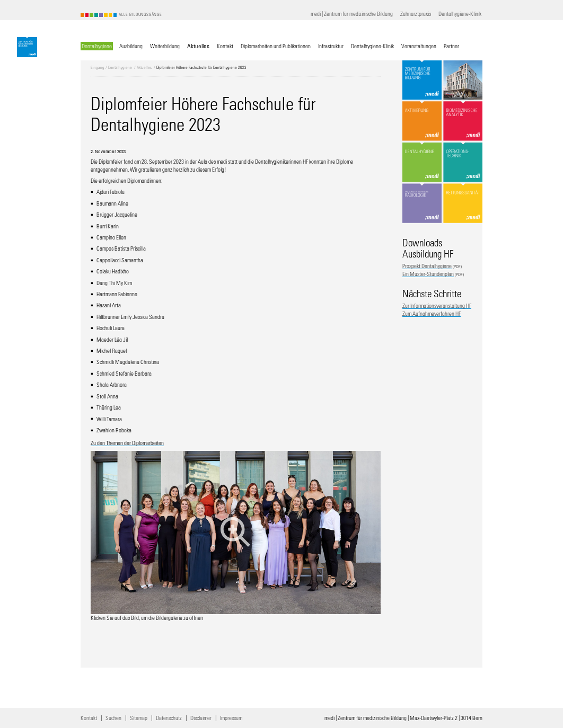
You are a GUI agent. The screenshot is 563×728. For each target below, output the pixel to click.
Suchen (113, 718)
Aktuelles (144, 68)
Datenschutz (169, 718)
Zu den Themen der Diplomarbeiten (127, 443)
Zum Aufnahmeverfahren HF (432, 313)
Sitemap (139, 718)
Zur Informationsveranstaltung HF (437, 305)
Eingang (98, 68)
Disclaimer (201, 718)
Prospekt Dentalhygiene (427, 266)
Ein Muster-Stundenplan (428, 274)
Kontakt (89, 718)
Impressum (231, 718)
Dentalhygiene (120, 68)
